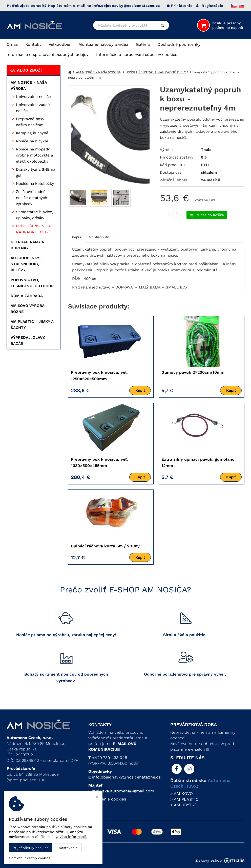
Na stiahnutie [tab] (99, 237)
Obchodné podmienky (179, 44)
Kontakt (33, 44)
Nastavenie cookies (107, 799)
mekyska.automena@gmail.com (123, 791)
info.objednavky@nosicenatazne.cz (126, 777)
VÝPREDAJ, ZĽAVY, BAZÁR (28, 341)
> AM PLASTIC (184, 799)
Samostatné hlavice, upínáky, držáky (35, 215)
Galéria (143, 44)
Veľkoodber (60, 44)
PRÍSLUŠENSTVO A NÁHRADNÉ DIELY (33, 229)
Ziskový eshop (220, 860)
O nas (12, 44)
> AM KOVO (182, 794)
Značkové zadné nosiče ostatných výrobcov (32, 198)
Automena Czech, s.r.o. (62, 860)
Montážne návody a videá (103, 44)
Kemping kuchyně (32, 133)
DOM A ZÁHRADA (27, 296)
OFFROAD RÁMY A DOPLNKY (27, 245)
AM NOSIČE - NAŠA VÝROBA (29, 85)
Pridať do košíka (207, 215)
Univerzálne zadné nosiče (33, 108)
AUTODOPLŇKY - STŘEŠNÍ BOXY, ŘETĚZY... (26, 264)
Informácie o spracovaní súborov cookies (137, 54)
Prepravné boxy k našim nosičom (32, 122)
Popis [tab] (77, 237)
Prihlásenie (180, 6)
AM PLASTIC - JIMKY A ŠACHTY (32, 325)
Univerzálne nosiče (33, 97)
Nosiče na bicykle (32, 141)
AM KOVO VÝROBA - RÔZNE (29, 309)
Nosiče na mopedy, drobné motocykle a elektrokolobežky (34, 155)
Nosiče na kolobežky (35, 184)
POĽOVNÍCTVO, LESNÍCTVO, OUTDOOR (32, 283)
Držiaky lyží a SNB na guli (36, 172)
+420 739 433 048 (110, 758)
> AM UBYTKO (184, 805)
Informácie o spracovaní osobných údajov (48, 54)
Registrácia (210, 6)
